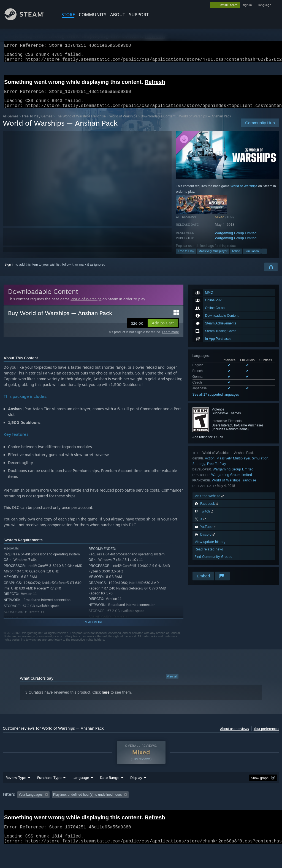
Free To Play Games (37, 123)
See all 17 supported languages (216, 401)
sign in (247, 5)
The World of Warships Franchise (81, 123)
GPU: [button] (261, 809)
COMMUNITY (93, 15)
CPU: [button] (243, 809)
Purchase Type (49, 792)
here (106, 699)
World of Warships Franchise (234, 487)
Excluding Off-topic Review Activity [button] (86, 809)
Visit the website (210, 502)
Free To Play (217, 470)
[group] (141, 813)
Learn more (170, 339)
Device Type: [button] (14, 816)
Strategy (199, 470)
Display (136, 792)
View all (172, 683)
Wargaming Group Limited (236, 240)
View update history (210, 548)
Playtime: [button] (129, 809)
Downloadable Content (158, 123)
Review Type (16, 792)
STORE (68, 15)
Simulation (252, 258)
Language (81, 792)
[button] (163, 330)
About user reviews (234, 735)
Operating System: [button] (214, 809)
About (118, 15)
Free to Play (186, 258)
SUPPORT (139, 15)
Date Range (110, 792)
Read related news (209, 556)
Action (236, 258)
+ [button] (264, 258)
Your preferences (266, 735)
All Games (11, 123)
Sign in (10, 271)
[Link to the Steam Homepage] (29, 19)
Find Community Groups (213, 563)
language (265, 5)
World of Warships (123, 123)
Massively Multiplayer (213, 258)
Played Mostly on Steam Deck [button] (168, 809)
